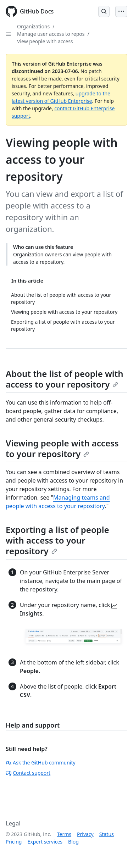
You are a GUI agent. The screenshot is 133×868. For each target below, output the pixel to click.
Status (107, 834)
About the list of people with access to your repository (65, 379)
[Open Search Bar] (104, 11)
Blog (73, 842)
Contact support (28, 773)
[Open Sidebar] (9, 34)
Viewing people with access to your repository (62, 448)
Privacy (85, 834)
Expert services (45, 842)
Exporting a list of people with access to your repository (57, 540)
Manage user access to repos (51, 34)
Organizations (33, 26)
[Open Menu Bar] (121, 11)
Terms (64, 834)
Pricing (14, 842)
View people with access (45, 41)
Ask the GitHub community (41, 763)
